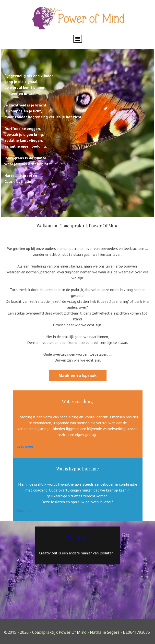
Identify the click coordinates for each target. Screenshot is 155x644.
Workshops (77, 538)
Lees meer (25, 446)
